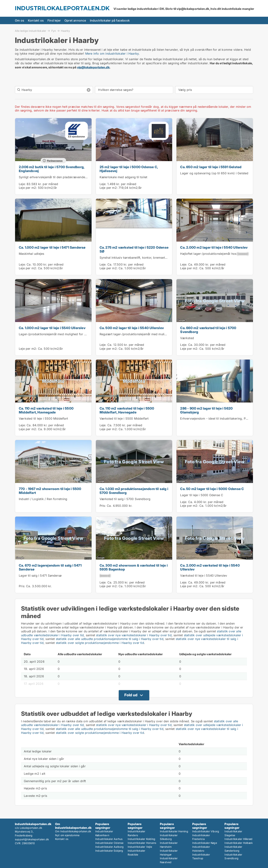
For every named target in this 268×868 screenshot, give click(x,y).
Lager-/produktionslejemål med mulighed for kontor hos (65, 334)
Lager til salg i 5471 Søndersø (40, 576)
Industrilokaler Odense (109, 843)
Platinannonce (55, 161)
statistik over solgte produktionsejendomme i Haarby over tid (100, 643)
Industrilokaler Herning (174, 831)
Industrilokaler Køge (205, 843)
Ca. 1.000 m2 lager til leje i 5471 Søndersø (52, 247)
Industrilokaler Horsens (142, 843)
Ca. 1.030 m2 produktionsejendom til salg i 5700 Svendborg (134, 491)
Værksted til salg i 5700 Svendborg (125, 499)
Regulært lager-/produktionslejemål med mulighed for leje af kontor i (155, 334)
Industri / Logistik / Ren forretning (43, 499)
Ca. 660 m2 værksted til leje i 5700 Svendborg (208, 330)
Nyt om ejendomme (67, 835)
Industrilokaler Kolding (142, 839)
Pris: (103, 506)
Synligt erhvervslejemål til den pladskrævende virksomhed (61, 177)
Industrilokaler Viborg (206, 831)
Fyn (54, 31)
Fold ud (131, 695)
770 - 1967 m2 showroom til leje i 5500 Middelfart (50, 491)
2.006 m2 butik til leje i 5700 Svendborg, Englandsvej (52, 169)
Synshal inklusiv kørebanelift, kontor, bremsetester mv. (139, 258)
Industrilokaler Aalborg (110, 847)
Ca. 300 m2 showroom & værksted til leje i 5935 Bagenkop (134, 567)
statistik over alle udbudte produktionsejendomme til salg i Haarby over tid (110, 639)
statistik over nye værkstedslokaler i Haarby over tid (134, 635)
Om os (20, 20)
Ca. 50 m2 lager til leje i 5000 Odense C (212, 489)
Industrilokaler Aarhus (109, 839)
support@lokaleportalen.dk (32, 839)
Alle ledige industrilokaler (31, 31)
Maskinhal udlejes (31, 254)
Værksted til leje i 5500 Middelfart (43, 418)
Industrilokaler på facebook (110, 20)
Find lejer (54, 20)
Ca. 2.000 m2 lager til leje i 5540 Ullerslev (214, 247)
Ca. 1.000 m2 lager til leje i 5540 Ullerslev (52, 328)
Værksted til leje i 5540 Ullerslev (204, 576)
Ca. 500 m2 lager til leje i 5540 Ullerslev (132, 328)
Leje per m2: (28, 188)
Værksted (187, 338)
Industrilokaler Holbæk (239, 843)
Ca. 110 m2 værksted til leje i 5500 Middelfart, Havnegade (46, 410)
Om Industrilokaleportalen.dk (73, 831)
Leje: (22, 184)
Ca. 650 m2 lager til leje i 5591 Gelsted (211, 167)
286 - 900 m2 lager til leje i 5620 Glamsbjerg (206, 410)
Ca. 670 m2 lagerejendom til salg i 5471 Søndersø (50, 567)
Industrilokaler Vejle (140, 847)
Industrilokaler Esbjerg (109, 851)
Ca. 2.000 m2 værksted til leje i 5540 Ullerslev (210, 567)
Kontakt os (36, 20)
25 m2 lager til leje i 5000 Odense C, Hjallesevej (129, 169)
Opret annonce (75, 20)
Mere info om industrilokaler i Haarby (112, 54)
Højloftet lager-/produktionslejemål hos (214, 254)
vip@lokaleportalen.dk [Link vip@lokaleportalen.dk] (93, 67)
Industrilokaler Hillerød (238, 839)
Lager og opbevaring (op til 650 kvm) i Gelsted (214, 173)
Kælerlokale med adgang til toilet (123, 177)
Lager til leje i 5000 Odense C (202, 495)
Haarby (65, 31)
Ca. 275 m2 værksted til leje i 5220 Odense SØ (134, 249)
